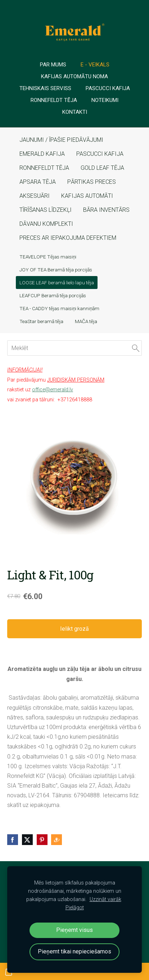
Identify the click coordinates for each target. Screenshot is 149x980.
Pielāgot (75, 908)
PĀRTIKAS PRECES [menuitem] (92, 182)
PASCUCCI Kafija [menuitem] (108, 88)
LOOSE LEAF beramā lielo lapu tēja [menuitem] (57, 283)
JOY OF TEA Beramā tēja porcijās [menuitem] (56, 270)
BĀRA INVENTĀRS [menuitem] (106, 210)
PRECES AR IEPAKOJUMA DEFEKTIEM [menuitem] (68, 238)
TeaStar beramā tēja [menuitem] (41, 321)
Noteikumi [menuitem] (105, 100)
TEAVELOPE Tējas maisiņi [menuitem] (48, 257)
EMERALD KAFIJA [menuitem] (42, 154)
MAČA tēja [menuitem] (86, 321)
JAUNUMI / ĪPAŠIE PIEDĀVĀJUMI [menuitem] (61, 140)
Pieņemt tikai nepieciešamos (74, 951)
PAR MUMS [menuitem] (53, 65)
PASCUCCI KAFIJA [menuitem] (100, 154)
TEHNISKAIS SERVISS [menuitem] (45, 88)
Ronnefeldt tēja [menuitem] (54, 100)
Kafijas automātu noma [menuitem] (74, 76)
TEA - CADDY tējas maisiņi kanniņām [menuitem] (59, 308)
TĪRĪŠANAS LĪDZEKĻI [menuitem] (46, 210)
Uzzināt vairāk (105, 899)
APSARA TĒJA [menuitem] (38, 182)
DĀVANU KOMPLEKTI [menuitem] (46, 224)
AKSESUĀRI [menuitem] (35, 196)
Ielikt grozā (74, 629)
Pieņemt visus (74, 930)
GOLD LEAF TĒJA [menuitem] (102, 168)
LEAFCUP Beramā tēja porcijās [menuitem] (53, 295)
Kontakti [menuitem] (75, 112)
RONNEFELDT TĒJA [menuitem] (44, 168)
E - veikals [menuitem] (95, 65)
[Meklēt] (74, 348)
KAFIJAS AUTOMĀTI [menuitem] (87, 196)
